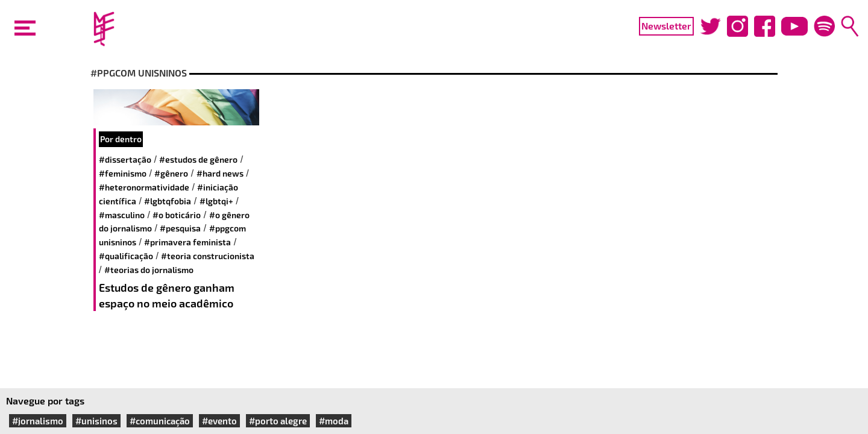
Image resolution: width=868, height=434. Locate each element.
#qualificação (126, 256)
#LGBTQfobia (168, 201)
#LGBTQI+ (216, 201)
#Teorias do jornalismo (149, 270)
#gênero (171, 173)
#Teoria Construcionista (208, 256)
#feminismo (123, 173)
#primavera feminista (187, 242)
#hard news (220, 173)
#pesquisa (180, 228)
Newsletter (666, 26)
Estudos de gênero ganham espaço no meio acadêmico (167, 295)
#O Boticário (177, 215)
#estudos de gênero (198, 159)
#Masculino (122, 215)
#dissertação (125, 159)
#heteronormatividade (144, 187)
